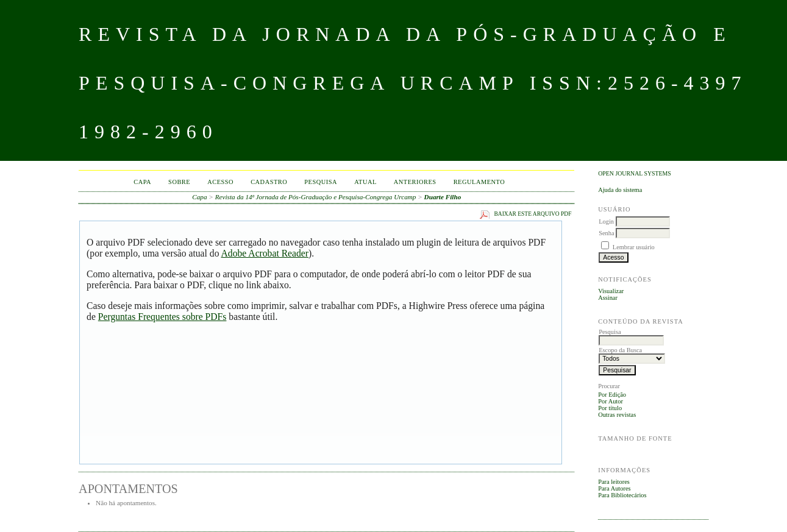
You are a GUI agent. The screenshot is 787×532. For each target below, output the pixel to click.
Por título (610, 408)
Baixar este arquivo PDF (532, 214)
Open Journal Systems (635, 173)
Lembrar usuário (634, 247)
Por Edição (612, 395)
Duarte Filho (443, 197)
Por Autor (611, 401)
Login (606, 222)
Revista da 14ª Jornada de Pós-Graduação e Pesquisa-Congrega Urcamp (316, 197)
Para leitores (614, 482)
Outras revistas (617, 415)
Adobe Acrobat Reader (265, 253)
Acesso (220, 182)
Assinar (608, 298)
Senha (606, 233)
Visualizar (611, 291)
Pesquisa (321, 182)
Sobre (179, 182)
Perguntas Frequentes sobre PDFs (162, 317)
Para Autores (614, 488)
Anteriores (415, 182)
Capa (142, 182)
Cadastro (269, 182)
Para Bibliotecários (622, 495)
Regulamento (479, 182)
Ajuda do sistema (620, 190)
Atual (365, 182)
